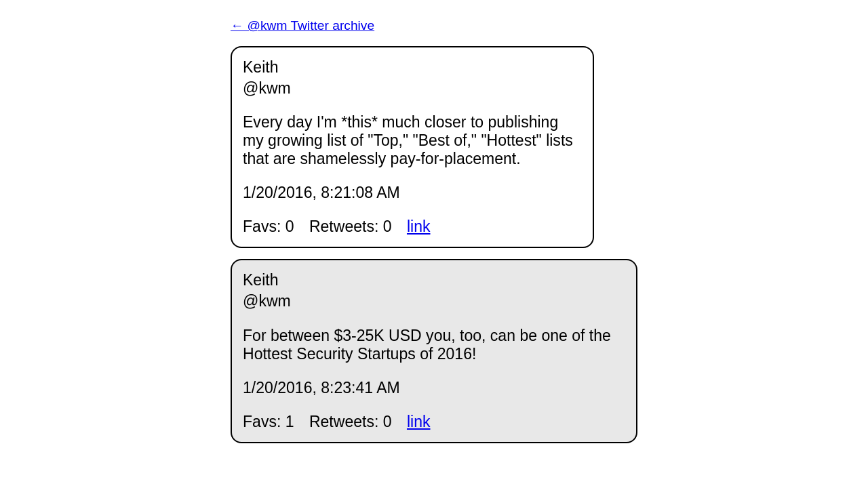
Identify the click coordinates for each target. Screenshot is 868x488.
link (419, 226)
